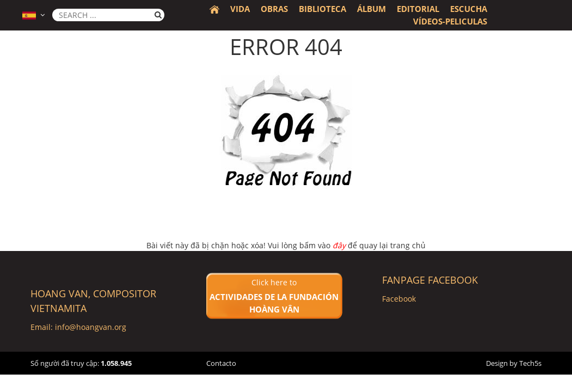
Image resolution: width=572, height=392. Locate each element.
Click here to (274, 296)
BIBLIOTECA (322, 9)
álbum (371, 9)
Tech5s (530, 363)
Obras (274, 9)
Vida (240, 9)
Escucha (469, 9)
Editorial (418, 9)
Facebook (399, 299)
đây (339, 245)
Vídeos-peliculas (450, 21)
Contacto (221, 363)
